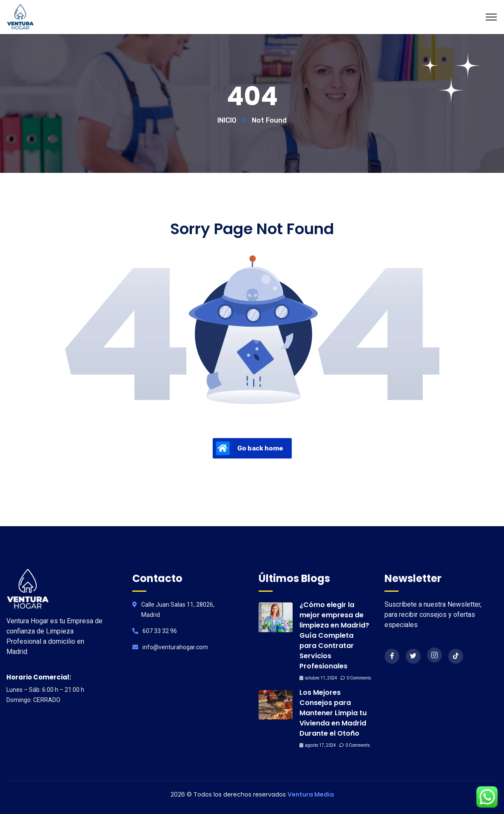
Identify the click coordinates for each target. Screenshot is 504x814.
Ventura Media (311, 794)
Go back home (250, 448)
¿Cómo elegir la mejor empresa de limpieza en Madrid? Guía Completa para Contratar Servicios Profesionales (334, 635)
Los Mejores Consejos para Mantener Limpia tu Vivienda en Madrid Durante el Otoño (333, 713)
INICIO (227, 120)
